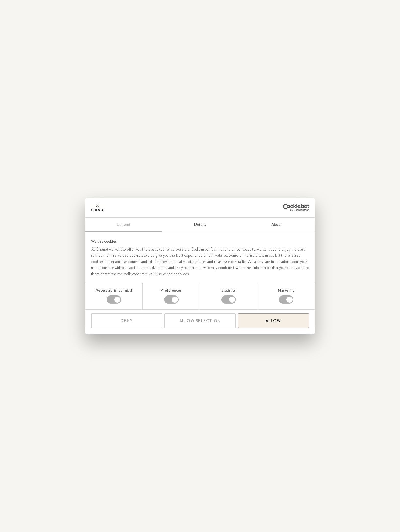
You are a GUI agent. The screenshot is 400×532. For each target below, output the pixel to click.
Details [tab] (200, 224)
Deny (127, 321)
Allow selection (200, 321)
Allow (273, 321)
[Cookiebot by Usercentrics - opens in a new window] (287, 208)
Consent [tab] (124, 224)
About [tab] (277, 224)
